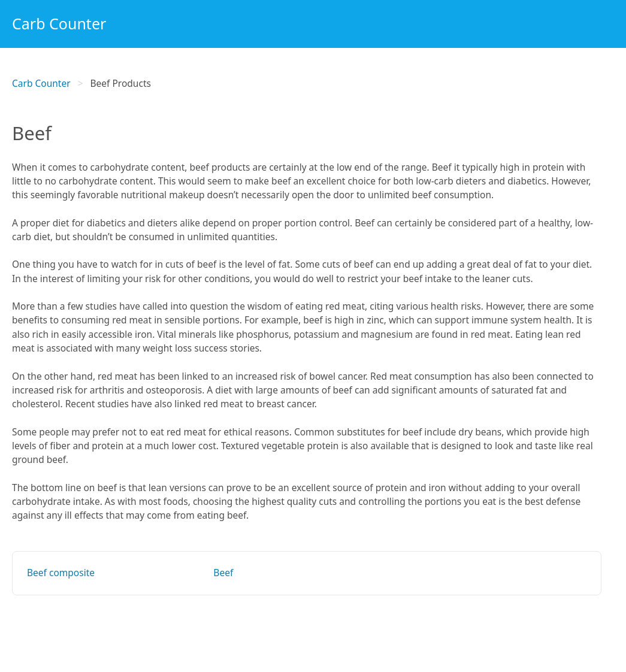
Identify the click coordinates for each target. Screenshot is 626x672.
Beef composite (61, 573)
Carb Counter (59, 23)
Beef (223, 573)
